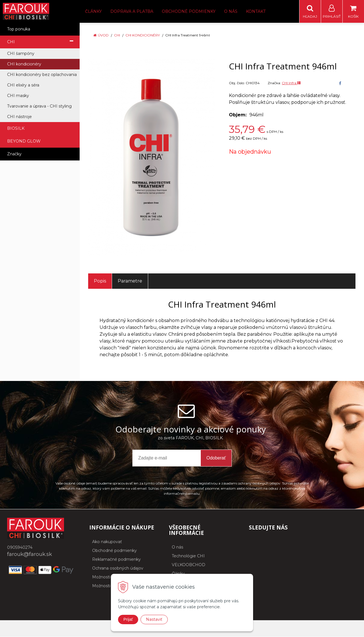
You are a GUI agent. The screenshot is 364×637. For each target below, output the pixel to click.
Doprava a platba (132, 11)
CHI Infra (291, 83)
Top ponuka (19, 29)
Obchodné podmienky (189, 11)
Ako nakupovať (107, 542)
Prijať (128, 619)
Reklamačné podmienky (116, 560)
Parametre (130, 281)
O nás (231, 11)
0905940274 (20, 548)
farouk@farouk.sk (30, 554)
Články (93, 11)
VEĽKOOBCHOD (189, 565)
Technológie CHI (188, 556)
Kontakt (256, 11)
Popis (100, 281)
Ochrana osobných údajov (118, 568)
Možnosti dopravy (110, 577)
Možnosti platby (108, 586)
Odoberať (216, 458)
